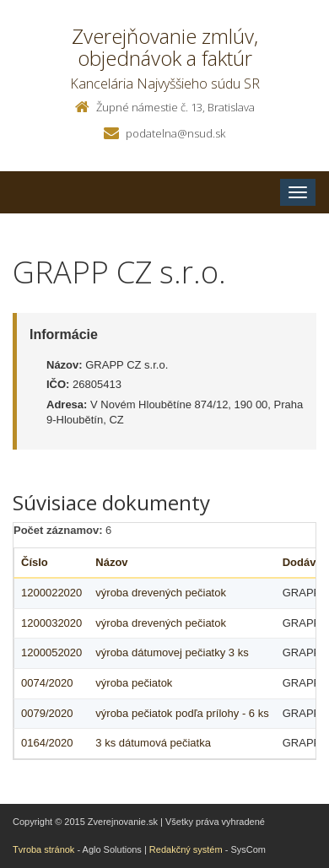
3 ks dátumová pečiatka (153, 743)
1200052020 (51, 652)
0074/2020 (47, 683)
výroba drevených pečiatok (161, 593)
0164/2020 (47, 743)
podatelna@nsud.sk (175, 133)
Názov (111, 562)
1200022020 (51, 593)
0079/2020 (47, 713)
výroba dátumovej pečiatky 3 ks (172, 652)
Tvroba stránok (43, 849)
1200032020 (51, 623)
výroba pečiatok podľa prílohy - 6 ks (182, 713)
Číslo (35, 562)
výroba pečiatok (134, 683)
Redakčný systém (186, 849)
